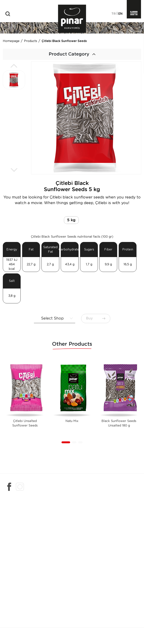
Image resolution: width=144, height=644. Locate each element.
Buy (96, 318)
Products (31, 41)
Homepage (11, 41)
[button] (14, 66)
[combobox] (55, 319)
